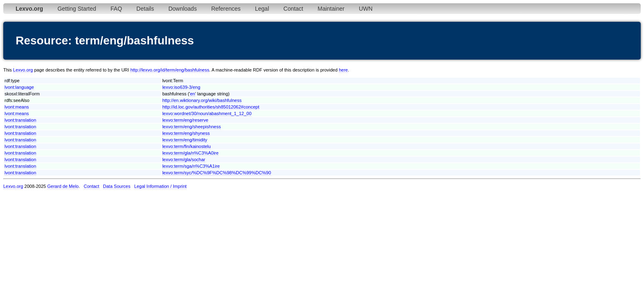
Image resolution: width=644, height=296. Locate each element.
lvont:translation (20, 120)
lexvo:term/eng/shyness (186, 133)
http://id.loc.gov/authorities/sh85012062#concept (211, 107)
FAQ (116, 9)
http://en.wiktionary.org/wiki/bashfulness (202, 100)
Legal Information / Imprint (161, 186)
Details (145, 9)
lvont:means (17, 107)
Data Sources (117, 186)
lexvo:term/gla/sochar (184, 160)
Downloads (183, 9)
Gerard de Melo (63, 186)
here (343, 70)
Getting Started (77, 9)
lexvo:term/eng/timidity (185, 140)
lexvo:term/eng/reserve (185, 120)
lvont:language (19, 87)
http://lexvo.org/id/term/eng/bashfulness (170, 70)
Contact (293, 9)
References (226, 9)
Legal (262, 9)
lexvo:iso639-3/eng (181, 87)
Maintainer (331, 9)
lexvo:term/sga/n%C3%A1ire (191, 166)
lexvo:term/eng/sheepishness (191, 127)
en (193, 94)
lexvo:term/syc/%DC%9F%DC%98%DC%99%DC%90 (217, 173)
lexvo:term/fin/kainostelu (186, 146)
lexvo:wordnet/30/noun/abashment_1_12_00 (207, 113)
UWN (366, 9)
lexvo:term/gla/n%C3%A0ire (190, 153)
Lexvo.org (23, 70)
